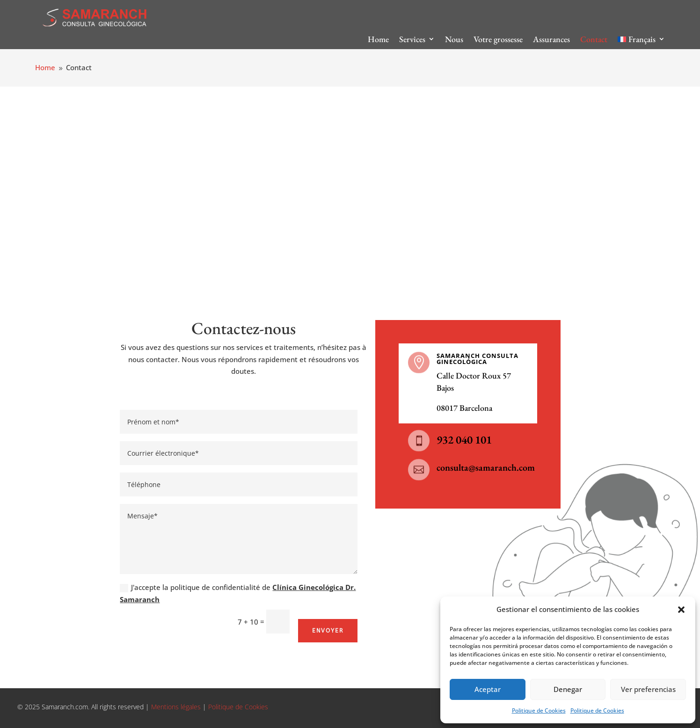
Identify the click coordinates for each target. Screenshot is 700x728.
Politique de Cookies (539, 710)
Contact (594, 39)
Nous (454, 39)
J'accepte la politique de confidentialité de (238, 593)
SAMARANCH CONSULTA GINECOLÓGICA (478, 359)
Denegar (568, 689)
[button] (681, 610)
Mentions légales (175, 707)
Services (412, 39)
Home (378, 39)
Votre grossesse (498, 39)
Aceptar (488, 689)
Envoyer (328, 631)
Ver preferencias (648, 689)
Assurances (551, 39)
